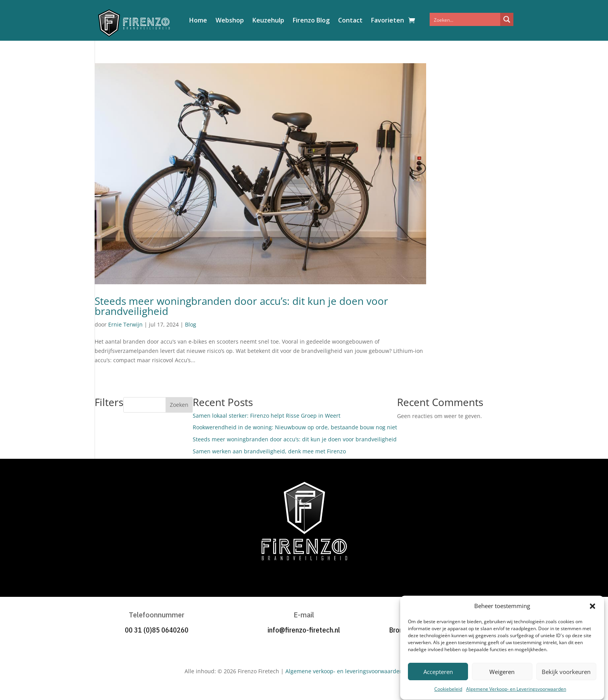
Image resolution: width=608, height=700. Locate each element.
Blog (191, 324)
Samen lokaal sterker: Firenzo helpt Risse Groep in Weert (267, 416)
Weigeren (502, 682)
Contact (350, 21)
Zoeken (179, 405)
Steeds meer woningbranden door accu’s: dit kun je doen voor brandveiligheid (241, 306)
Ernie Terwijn (125, 324)
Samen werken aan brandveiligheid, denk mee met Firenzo (269, 451)
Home (198, 21)
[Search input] (465, 19)
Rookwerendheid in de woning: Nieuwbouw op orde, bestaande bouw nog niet (295, 427)
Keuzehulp (268, 21)
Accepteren (438, 682)
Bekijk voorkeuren (566, 682)
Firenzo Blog (311, 21)
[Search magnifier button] (507, 19)
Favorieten (388, 21)
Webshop (230, 21)
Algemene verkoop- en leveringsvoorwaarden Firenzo (354, 671)
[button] (592, 616)
